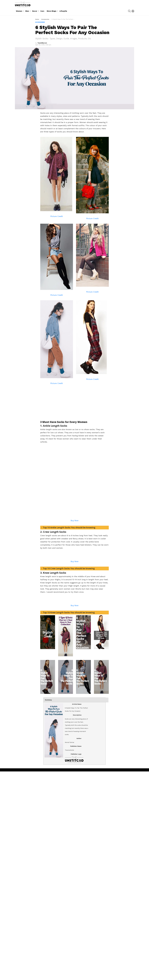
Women (19, 11)
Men (27, 11)
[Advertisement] (58, 401)
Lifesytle (63, 11)
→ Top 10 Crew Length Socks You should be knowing (68, 707)
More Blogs (52, 11)
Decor (35, 11)
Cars (42, 11)
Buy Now (75, 590)
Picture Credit (57, 216)
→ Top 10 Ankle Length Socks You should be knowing (68, 597)
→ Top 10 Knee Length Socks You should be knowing (68, 821)
